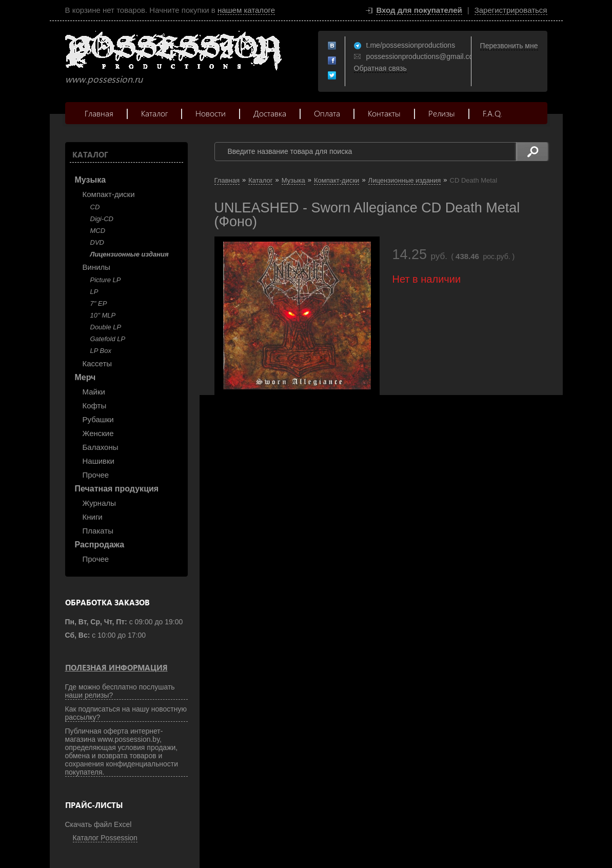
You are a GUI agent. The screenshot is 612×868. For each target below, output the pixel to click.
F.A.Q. (492, 113)
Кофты (95, 406)
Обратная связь (380, 68)
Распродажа (100, 545)
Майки (94, 392)
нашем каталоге (246, 10)
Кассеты (97, 363)
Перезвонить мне (509, 46)
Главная (99, 113)
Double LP (106, 327)
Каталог (154, 113)
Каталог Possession (105, 838)
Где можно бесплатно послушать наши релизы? (120, 691)
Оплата (327, 113)
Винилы (97, 267)
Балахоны (101, 447)
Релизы (442, 113)
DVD (97, 242)
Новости (211, 113)
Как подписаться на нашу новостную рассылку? (126, 713)
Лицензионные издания (130, 254)
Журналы (100, 503)
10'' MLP (103, 315)
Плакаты (98, 531)
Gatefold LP (108, 339)
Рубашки (98, 419)
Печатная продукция (117, 489)
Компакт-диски (109, 194)
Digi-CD (102, 219)
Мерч (85, 377)
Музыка (91, 180)
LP (94, 292)
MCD (98, 231)
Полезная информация (116, 667)
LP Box (101, 351)
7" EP (99, 303)
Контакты (384, 113)
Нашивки (99, 461)
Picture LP (106, 280)
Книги (93, 517)
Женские (98, 433)
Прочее (96, 475)
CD (95, 207)
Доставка (270, 113)
